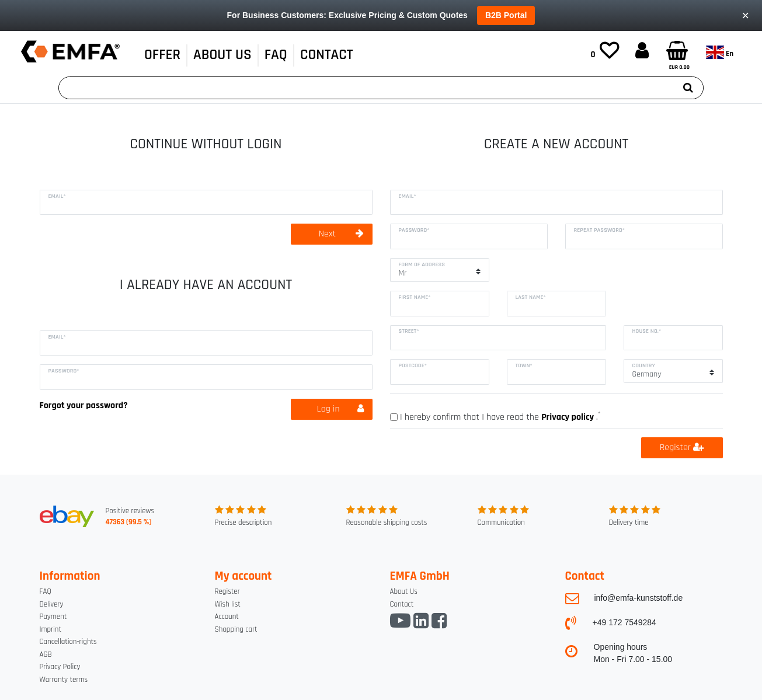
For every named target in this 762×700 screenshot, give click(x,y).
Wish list (228, 604)
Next (341, 234)
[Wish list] (605, 52)
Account (227, 617)
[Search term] (366, 88)
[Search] (688, 88)
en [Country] (720, 52)
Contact (402, 604)
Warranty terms (64, 680)
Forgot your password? (84, 405)
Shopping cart (236, 629)
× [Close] (745, 15)
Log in (340, 409)
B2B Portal (506, 15)
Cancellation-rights (68, 642)
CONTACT (327, 55)
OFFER (162, 55)
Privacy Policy (60, 667)
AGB (46, 654)
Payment (53, 617)
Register (682, 447)
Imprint (51, 629)
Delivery (52, 604)
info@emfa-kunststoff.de (639, 598)
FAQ (276, 55)
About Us (222, 55)
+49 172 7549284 (624, 622)
